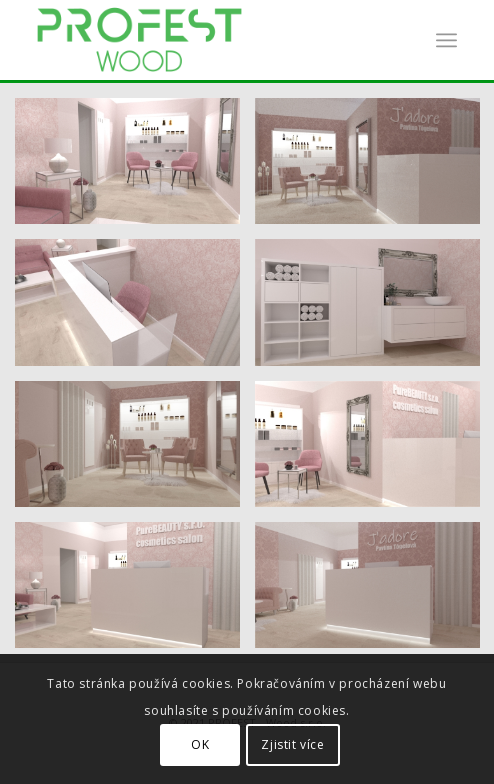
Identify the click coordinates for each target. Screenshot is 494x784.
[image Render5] (135, 309)
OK (200, 744)
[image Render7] (135, 451)
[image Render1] (135, 168)
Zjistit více (292, 744)
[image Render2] (135, 592)
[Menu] (446, 40)
